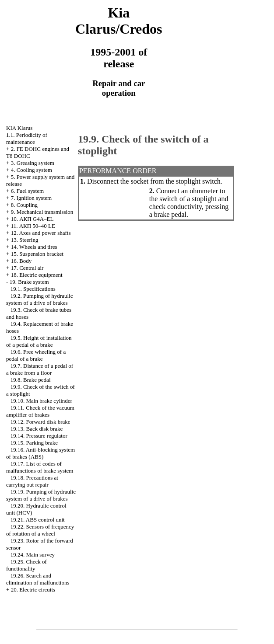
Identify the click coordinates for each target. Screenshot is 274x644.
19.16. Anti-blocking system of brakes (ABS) (40, 453)
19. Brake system (29, 282)
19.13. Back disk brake (37, 429)
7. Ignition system (32, 198)
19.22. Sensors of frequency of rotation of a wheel (40, 530)
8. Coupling (24, 205)
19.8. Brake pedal (31, 380)
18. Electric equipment (37, 275)
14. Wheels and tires (34, 247)
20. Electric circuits (33, 590)
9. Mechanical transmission (42, 212)
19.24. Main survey (33, 555)
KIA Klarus (19, 128)
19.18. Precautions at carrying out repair (32, 481)
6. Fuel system (27, 191)
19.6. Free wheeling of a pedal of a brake (36, 355)
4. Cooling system (32, 170)
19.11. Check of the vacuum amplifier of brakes (40, 411)
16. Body (21, 261)
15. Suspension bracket (37, 254)
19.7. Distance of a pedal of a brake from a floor (40, 369)
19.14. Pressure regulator (39, 436)
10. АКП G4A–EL (32, 219)
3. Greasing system (33, 163)
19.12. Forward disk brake (40, 422)
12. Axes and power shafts (41, 233)
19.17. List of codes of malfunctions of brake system (40, 467)
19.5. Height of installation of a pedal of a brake (39, 341)
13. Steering (25, 240)
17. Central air (27, 268)
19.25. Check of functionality (26, 565)
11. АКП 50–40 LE (33, 226)
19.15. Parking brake (34, 443)
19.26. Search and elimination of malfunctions (38, 579)
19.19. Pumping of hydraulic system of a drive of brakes (41, 495)
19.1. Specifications (33, 289)
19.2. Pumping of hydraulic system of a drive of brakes (39, 299)
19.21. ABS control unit (38, 520)
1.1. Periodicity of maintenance (27, 138)
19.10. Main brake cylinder (41, 401)
